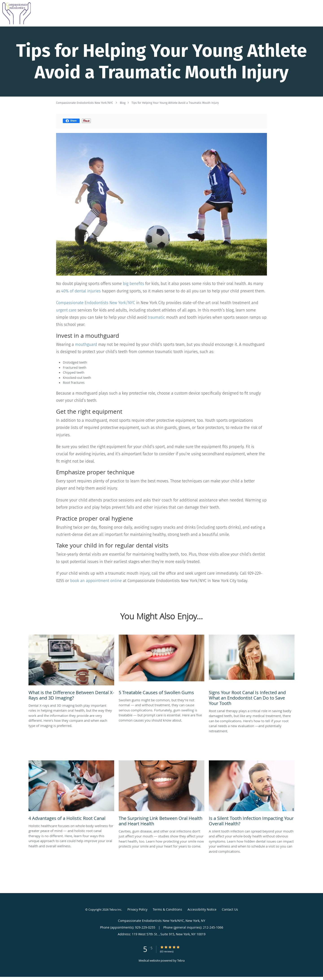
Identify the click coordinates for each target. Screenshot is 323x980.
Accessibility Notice (202, 909)
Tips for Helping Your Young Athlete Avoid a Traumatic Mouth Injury (175, 103)
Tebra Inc (115, 909)
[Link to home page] (15, 13)
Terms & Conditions (167, 909)
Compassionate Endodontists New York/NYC (85, 103)
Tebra (181, 960)
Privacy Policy (137, 909)
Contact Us (230, 909)
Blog (123, 103)
